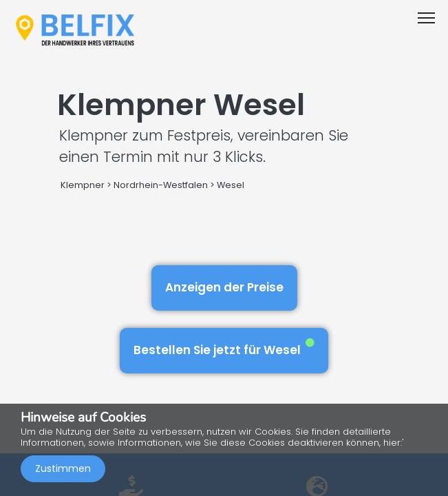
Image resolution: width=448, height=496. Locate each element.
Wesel (231, 185)
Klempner (83, 185)
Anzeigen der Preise (224, 287)
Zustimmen (63, 468)
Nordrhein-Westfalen (161, 185)
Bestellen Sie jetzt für (224, 348)
